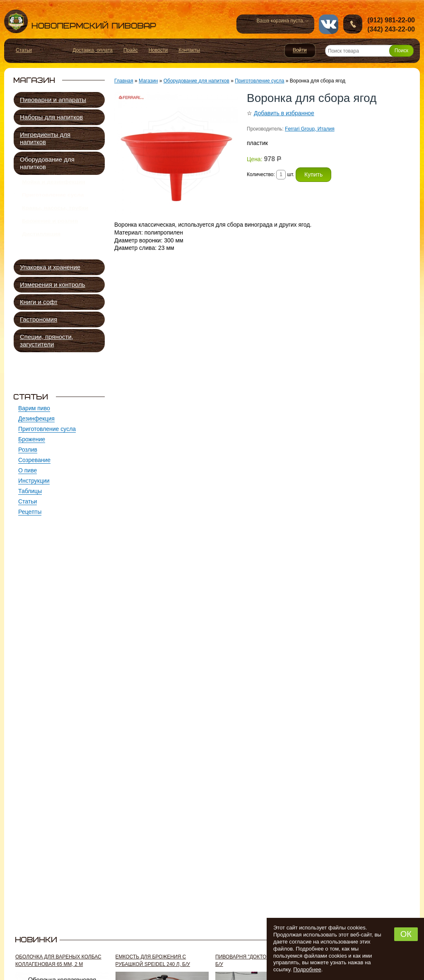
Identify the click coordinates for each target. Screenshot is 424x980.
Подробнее (307, 969)
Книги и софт (39, 302)
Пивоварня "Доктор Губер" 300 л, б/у (260, 961)
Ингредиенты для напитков (45, 138)
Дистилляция (41, 248)
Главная (124, 81)
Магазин (148, 81)
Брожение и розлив (50, 232)
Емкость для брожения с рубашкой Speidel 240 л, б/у (153, 961)
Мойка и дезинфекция (54, 184)
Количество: (261, 174)
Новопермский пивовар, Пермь (80, 21)
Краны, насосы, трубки (55, 216)
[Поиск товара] (369, 51)
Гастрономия (39, 319)
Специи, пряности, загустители (47, 340)
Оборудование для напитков (47, 163)
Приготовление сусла (53, 200)
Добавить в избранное (284, 113)
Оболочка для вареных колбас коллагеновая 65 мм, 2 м (58, 961)
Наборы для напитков (51, 117)
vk (329, 24)
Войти (300, 51)
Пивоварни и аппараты (53, 100)
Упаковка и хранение (50, 267)
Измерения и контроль (53, 284)
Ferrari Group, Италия (310, 129)
